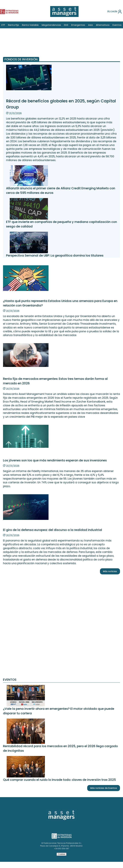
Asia (90, 25)
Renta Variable (30, 25)
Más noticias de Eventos (104, 788)
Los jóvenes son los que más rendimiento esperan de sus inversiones (55, 460)
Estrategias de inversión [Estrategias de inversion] (6, 11)
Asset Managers (53, 810)
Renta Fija (13, 25)
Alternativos (103, 25)
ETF (3, 25)
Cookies (61, 854)
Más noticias (110, 571)
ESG (66, 25)
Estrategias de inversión (61, 834)
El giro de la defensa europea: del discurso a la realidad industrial (53, 530)
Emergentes (78, 25)
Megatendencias (51, 25)
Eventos (117, 25)
